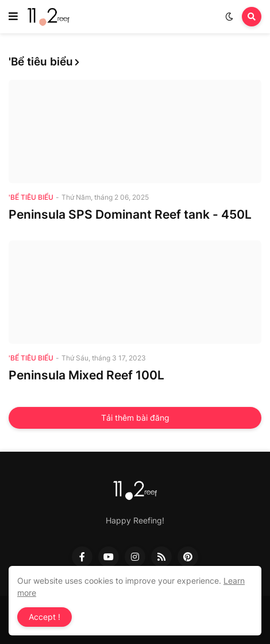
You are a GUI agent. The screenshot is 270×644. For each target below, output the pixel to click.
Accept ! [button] (45, 617)
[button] (13, 17)
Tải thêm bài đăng (135, 418)
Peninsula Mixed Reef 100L (86, 375)
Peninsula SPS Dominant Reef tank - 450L (130, 214)
